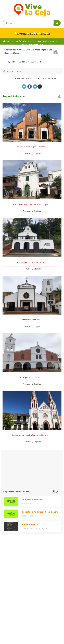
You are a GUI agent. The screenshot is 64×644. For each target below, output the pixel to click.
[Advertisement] (25, 469)
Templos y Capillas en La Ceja (45, 41)
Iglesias (10, 71)
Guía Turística (23, 41)
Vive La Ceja (9, 41)
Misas (19, 71)
